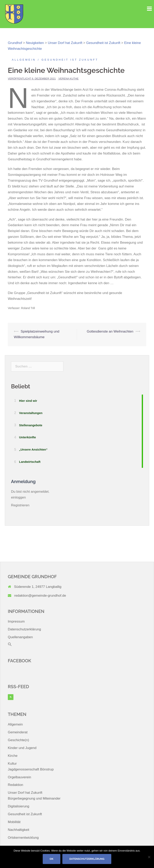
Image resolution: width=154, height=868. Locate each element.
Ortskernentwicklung (23, 838)
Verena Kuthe (69, 79)
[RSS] (11, 697)
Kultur (12, 764)
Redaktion (16, 785)
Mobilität (14, 822)
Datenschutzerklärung (24, 629)
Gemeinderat (18, 732)
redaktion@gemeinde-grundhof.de (40, 596)
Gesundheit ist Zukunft (70, 60)
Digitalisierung (19, 806)
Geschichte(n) (18, 740)
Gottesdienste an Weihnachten (110, 331)
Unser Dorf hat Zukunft (25, 793)
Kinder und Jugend (22, 748)
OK (52, 859)
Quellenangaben (20, 637)
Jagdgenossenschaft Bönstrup (31, 769)
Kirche (13, 756)
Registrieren (20, 505)
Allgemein (24, 60)
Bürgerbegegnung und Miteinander (34, 798)
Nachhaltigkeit (19, 830)
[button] (10, 645)
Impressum (16, 621)
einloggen (18, 497)
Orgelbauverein (19, 777)
